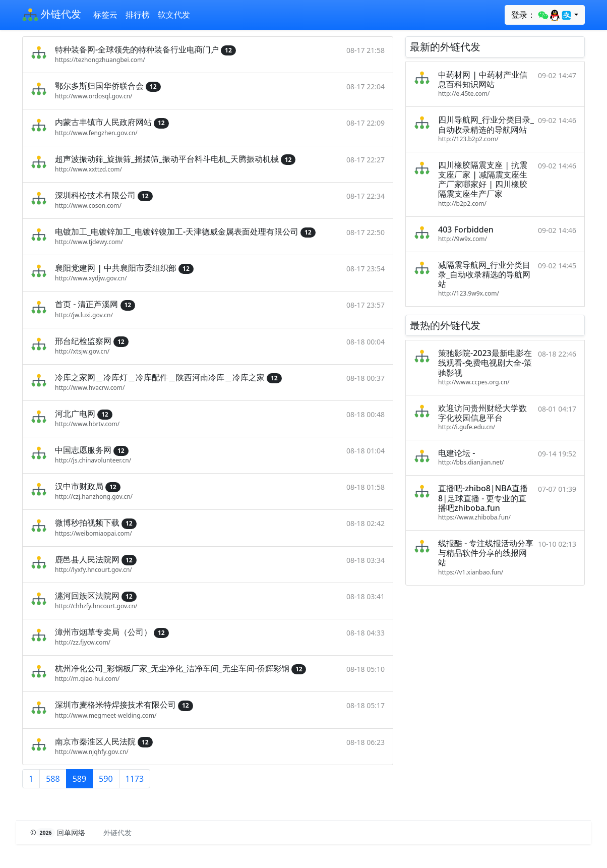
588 (53, 779)
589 (79, 779)
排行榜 (138, 15)
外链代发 (52, 15)
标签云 (105, 15)
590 (106, 779)
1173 (135, 779)
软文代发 (174, 15)
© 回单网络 (59, 832)
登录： (542, 15)
